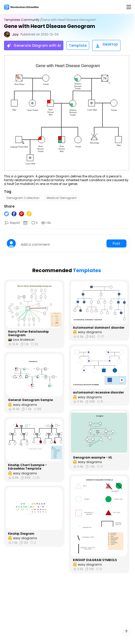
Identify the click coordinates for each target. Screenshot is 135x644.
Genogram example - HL (93, 458)
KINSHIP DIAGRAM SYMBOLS (95, 560)
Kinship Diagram (21, 534)
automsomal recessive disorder (98, 392)
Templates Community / (23, 20)
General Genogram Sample (30, 400)
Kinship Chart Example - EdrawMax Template (27, 467)
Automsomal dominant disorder (99, 328)
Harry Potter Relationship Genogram (28, 334)
